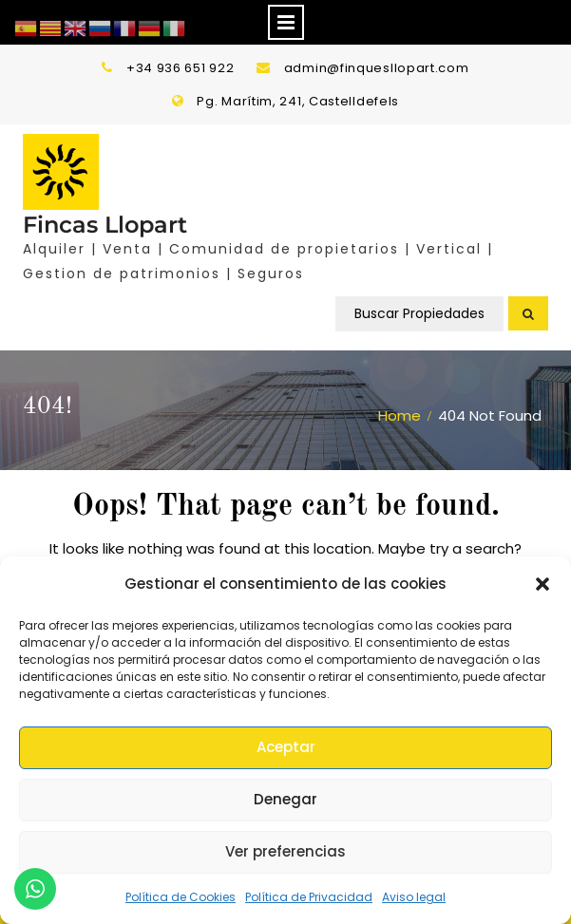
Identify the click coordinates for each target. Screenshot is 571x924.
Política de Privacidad (309, 897)
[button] (542, 584)
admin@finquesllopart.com (377, 68)
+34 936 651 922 (181, 68)
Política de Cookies (181, 897)
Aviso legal (414, 897)
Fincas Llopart (105, 225)
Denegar (285, 799)
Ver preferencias (285, 851)
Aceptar (286, 747)
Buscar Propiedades (419, 313)
